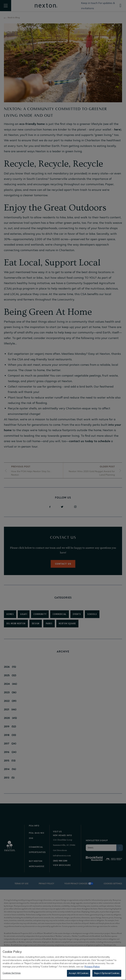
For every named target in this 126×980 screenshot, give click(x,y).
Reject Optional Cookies (107, 974)
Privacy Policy (92, 967)
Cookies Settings (12, 973)
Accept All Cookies (79, 974)
